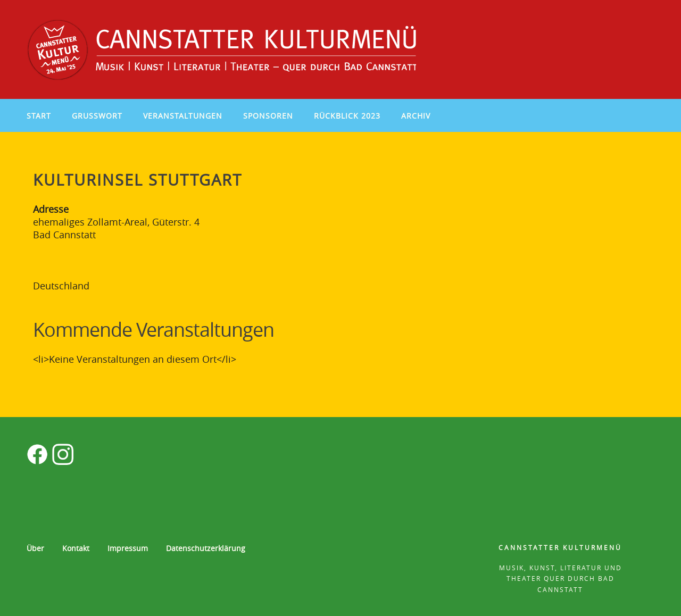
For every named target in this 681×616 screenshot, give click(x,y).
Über (35, 548)
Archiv (416, 116)
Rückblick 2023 (347, 116)
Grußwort (97, 116)
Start (39, 116)
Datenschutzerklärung (206, 548)
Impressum (128, 548)
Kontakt (76, 548)
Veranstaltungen (183, 116)
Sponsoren (268, 116)
